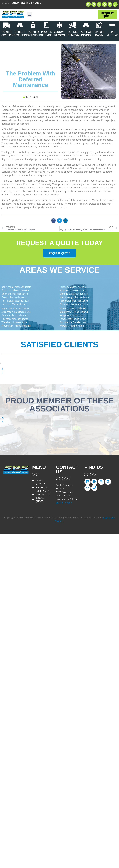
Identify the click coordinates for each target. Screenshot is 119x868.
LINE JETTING (113, 34)
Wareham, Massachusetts (16, 322)
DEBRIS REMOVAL (74, 34)
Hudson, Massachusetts (73, 287)
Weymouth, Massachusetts (16, 326)
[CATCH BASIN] (99, 25)
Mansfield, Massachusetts (74, 294)
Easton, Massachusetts (14, 297)
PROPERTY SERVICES (48, 34)
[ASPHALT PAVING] (86, 25)
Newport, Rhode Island (72, 315)
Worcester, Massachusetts (74, 308)
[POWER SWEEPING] (7, 25)
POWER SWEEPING (8, 34)
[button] (30, 15)
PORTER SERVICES (34, 34)
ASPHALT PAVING (87, 34)
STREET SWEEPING (22, 34)
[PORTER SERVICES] (33, 25)
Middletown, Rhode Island (74, 312)
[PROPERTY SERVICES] (46, 25)
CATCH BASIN (99, 34)
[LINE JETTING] (112, 25)
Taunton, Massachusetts (15, 319)
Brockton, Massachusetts (15, 290)
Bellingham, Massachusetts (16, 287)
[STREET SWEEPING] (20, 25)
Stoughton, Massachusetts (16, 312)
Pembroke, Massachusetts (74, 301)
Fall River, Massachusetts (15, 301)
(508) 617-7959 (31, 3)
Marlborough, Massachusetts (76, 297)
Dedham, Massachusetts (15, 294)
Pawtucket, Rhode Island (73, 319)
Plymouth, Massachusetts (74, 304)
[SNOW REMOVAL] (59, 25)
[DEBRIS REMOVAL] (73, 25)
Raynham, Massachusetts (15, 308)
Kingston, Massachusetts (73, 290)
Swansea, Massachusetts (15, 315)
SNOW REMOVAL (61, 34)
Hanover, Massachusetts (15, 304)
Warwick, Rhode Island (72, 326)
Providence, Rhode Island (73, 322)
